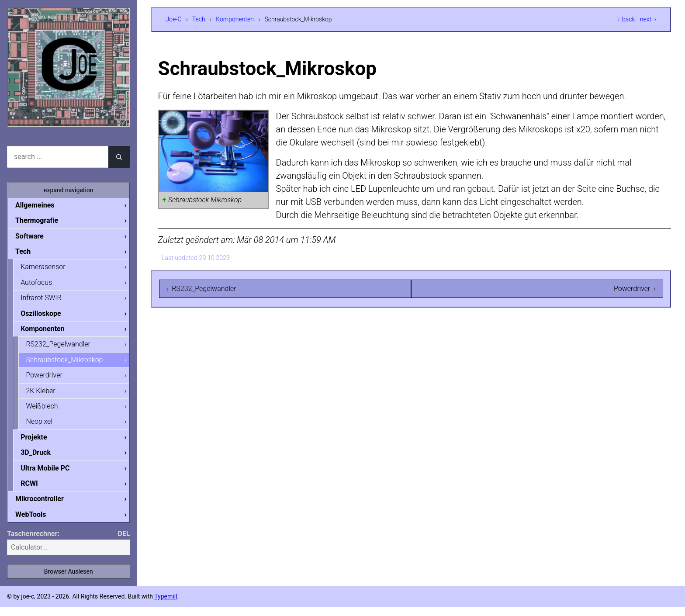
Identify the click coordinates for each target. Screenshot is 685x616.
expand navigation (69, 190)
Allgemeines (42, 205)
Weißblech (49, 412)
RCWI (36, 491)
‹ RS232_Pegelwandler (201, 289)
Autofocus (43, 285)
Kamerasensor (50, 268)
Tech (199, 19)
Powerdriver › (635, 289)
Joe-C (174, 19)
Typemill (166, 606)
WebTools (38, 523)
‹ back (626, 19)
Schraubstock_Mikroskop (71, 364)
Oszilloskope (48, 317)
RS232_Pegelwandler (65, 348)
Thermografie (44, 221)
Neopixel (46, 427)
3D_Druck (43, 459)
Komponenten (235, 19)
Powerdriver (51, 380)
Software (36, 237)
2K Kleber (47, 396)
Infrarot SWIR (48, 300)
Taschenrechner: (33, 543)
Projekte (41, 444)
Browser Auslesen (69, 581)
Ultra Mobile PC (52, 476)
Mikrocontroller (47, 507)
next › (648, 19)
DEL (124, 543)
